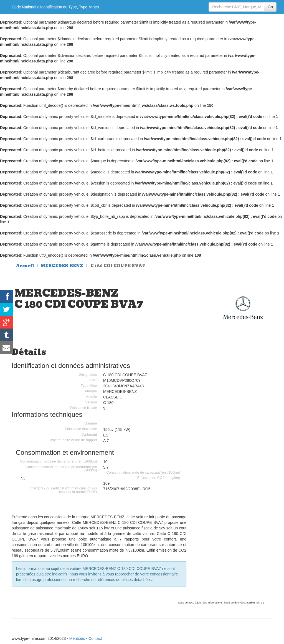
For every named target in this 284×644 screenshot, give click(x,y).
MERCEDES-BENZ (62, 266)
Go (270, 7)
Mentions (77, 638)
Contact (95, 638)
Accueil (25, 266)
